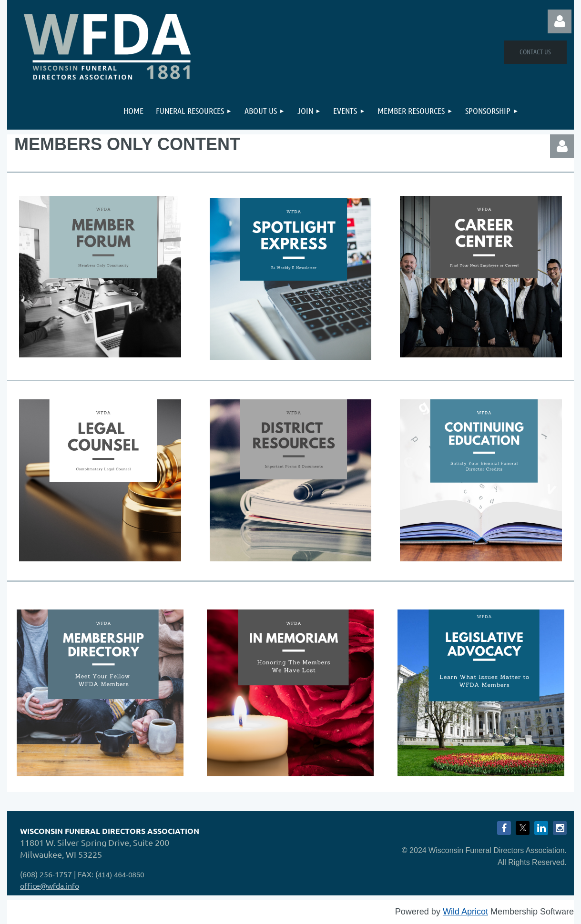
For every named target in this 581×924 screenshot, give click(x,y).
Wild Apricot (465, 912)
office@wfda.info (50, 885)
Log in (560, 21)
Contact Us (535, 51)
